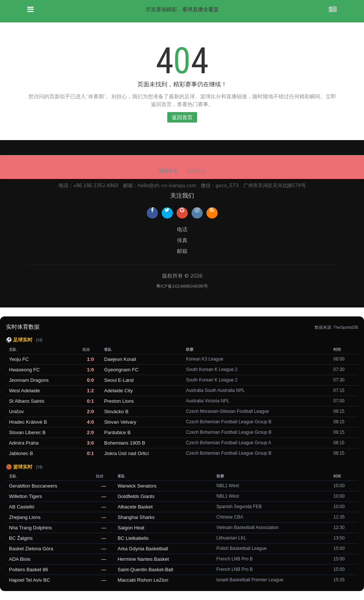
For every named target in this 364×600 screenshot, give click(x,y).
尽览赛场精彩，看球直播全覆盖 (182, 9)
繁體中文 (196, 171)
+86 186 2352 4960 (96, 185)
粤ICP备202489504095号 (182, 286)
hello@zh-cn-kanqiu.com (167, 185)
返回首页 (182, 117)
